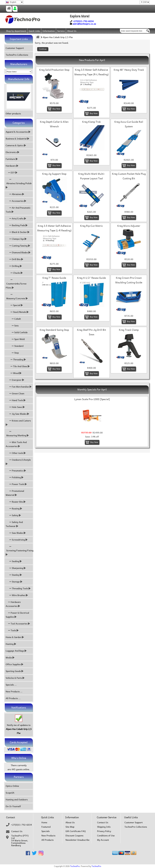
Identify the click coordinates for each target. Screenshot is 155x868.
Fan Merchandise (19, 387)
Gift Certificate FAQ (76, 831)
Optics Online (12, 786)
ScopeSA (10, 793)
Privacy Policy (104, 831)
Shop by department (16, 31)
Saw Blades (16, 533)
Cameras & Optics (16, 145)
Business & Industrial (17, 139)
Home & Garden (15, 637)
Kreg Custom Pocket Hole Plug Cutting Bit (129, 176)
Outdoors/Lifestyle (19, 462)
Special (14, 305)
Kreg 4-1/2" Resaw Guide (91, 278)
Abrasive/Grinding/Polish (19, 183)
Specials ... (11, 685)
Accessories (16, 201)
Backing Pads (17, 225)
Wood (14, 373)
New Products (48, 836)
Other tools (16, 453)
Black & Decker (18, 232)
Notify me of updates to (19, 725)
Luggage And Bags (16, 651)
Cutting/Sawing (18, 246)
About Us (72, 31)
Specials (45, 831)
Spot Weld (15, 339)
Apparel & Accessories (18, 132)
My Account (103, 840)
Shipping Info (104, 827)
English (11, 2)
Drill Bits (14, 259)
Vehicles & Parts (15, 678)
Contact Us (17, 831)
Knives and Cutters (19, 423)
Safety (13, 515)
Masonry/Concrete (17, 296)
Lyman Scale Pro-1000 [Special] (92, 399)
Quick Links (34, 31)
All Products (47, 840)
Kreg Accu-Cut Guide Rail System (129, 124)
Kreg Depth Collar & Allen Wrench (54, 124)
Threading (16, 360)
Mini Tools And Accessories (16, 444)
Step (12, 353)
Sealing (14, 561)
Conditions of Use (106, 836)
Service (61, 31)
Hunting (11, 644)
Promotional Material (15, 493)
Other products (13, 114)
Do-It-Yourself (13, 806)
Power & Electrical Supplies (17, 615)
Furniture (12, 159)
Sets (12, 326)
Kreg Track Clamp (129, 330)
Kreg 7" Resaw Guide (54, 278)
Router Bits (16, 502)
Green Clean (15, 394)
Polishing (15, 477)
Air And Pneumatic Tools (18, 210)
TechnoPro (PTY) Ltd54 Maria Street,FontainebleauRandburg (20, 841)
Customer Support (15, 48)
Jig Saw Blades (17, 414)
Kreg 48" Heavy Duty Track (129, 70)
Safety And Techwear (14, 524)
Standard (15, 346)
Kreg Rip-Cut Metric (91, 226)
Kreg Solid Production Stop (54, 70)
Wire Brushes (17, 595)
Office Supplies (14, 664)
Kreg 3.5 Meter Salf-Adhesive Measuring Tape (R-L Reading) (91, 72)
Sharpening (16, 568)
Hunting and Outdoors (17, 800)
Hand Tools (16, 400)
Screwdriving (17, 540)
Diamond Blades (18, 252)
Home (44, 823)
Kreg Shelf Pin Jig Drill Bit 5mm (91, 332)
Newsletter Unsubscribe (77, 840)
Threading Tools (18, 588)
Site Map (70, 827)
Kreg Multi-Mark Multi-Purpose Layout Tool (92, 176)
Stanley (14, 575)
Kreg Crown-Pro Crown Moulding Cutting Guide (129, 280)
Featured (46, 827)
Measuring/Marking (17, 433)
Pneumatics (16, 471)
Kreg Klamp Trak (91, 122)
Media (10, 658)
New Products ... (14, 692)
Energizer (15, 380)
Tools (12, 630)
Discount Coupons (74, 836)
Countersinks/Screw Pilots (16, 284)
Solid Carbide (17, 332)
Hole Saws (15, 407)
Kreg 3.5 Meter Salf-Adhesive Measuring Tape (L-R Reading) (54, 228)
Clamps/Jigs (16, 239)
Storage (14, 582)
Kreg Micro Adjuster (129, 226)
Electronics (12, 152)
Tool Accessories (18, 624)
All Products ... (13, 698)
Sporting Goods (15, 671)
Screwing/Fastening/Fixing (19, 551)
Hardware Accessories (13, 604)
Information (49, 31)
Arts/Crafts (16, 219)
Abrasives (15, 194)
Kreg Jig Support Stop (54, 174)
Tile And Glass (18, 366)
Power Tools (16, 484)
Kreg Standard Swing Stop (54, 330)
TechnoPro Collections (17, 55)
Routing (14, 509)
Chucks (14, 273)
